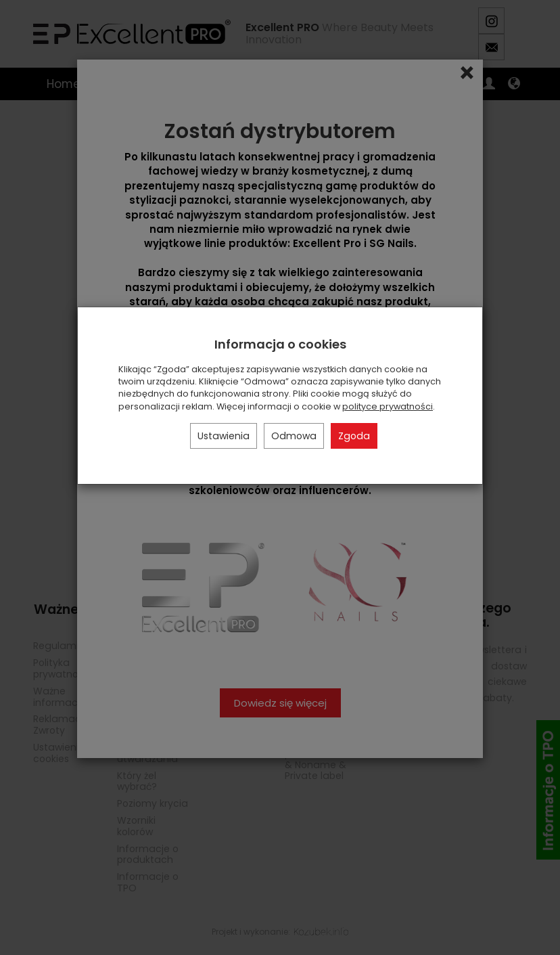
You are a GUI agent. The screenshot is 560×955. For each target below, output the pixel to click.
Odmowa (294, 436)
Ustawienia (224, 436)
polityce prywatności (388, 406)
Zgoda (354, 436)
